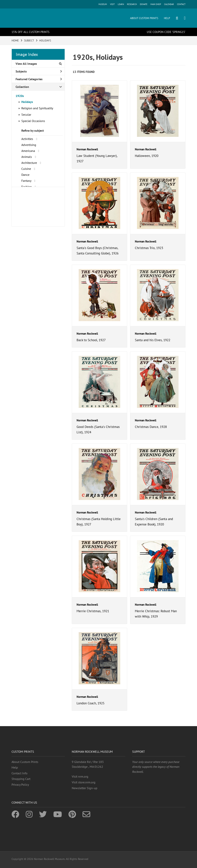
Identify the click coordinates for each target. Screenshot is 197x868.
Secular (26, 114)
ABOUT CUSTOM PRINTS (144, 18)
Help (15, 767)
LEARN (121, 4)
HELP (167, 18)
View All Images (39, 64)
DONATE (144, 4)
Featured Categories (39, 79)
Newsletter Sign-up (85, 788)
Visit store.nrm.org (84, 782)
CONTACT (181, 4)
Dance (25, 175)
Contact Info (20, 773)
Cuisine (26, 169)
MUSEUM (103, 4)
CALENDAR (169, 4)
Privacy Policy (20, 785)
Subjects (39, 71)
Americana (28, 151)
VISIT (112, 4)
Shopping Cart (21, 779)
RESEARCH (132, 4)
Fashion (27, 187)
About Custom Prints (25, 762)
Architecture (29, 163)
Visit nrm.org (80, 776)
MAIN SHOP (156, 4)
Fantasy (26, 181)
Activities (27, 139)
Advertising (29, 145)
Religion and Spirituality (37, 108)
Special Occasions (33, 121)
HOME (15, 40)
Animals (27, 157)
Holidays (27, 102)
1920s (20, 96)
